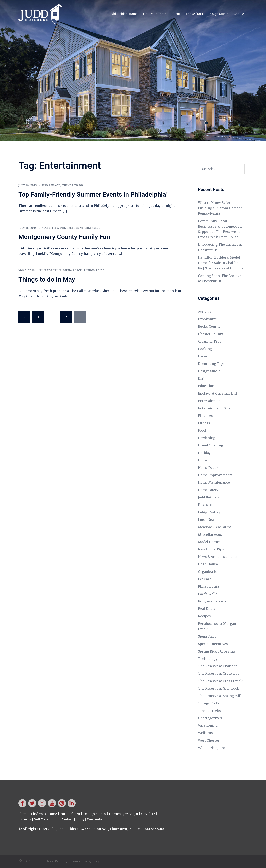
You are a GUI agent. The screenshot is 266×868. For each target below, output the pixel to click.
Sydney (93, 861)
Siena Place (51, 185)
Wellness (205, 733)
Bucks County (209, 326)
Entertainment (210, 401)
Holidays (205, 453)
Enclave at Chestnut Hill (218, 393)
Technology (208, 659)
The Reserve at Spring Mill (220, 696)
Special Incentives (213, 644)
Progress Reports (212, 601)
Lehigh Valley (209, 512)
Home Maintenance (214, 482)
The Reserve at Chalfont (217, 666)
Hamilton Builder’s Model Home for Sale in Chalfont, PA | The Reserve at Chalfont (221, 263)
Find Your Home (155, 14)
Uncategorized (210, 718)
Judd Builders (209, 497)
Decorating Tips (211, 364)
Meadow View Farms (215, 527)
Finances (205, 416)
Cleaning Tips (210, 341)
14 (66, 317)
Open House (208, 564)
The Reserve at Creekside (80, 228)
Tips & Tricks (209, 711)
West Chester (209, 740)
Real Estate (207, 609)
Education (206, 386)
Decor (203, 356)
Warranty (94, 819)
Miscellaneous (210, 534)
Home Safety (208, 490)
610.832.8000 (155, 829)
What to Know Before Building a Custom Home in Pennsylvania (220, 208)
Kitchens (205, 505)
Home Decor (208, 468)
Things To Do (73, 185)
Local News (207, 520)
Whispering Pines (213, 748)
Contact (239, 14)
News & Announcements (218, 557)
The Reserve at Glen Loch (219, 688)
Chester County (210, 334)
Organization (209, 572)
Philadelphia (51, 270)
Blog (80, 819)
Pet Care (205, 579)
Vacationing (208, 725)
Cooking (205, 349)
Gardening (207, 438)
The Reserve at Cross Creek (220, 681)
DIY (201, 378)
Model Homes (209, 542)
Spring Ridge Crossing (216, 651)
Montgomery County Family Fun (64, 237)
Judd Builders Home (124, 14)
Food (202, 430)
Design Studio (218, 14)
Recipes (204, 616)
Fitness (204, 423)
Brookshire (207, 319)
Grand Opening (210, 445)
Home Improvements (215, 475)
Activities (50, 228)
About (176, 14)
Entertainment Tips (214, 408)
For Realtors (194, 14)
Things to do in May (47, 279)
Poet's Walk (207, 594)
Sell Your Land (46, 819)
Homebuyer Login (124, 814)
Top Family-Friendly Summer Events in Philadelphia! (93, 194)
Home (203, 460)
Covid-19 (148, 814)
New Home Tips (211, 549)
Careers (25, 819)
